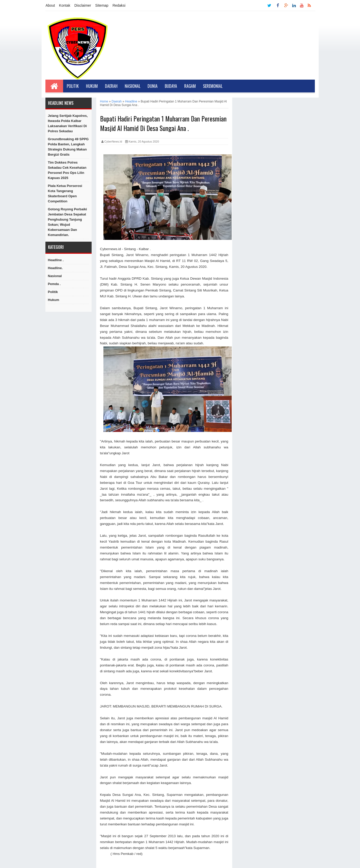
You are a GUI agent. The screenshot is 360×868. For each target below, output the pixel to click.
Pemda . (54, 284)
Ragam (190, 86)
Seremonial (213, 86)
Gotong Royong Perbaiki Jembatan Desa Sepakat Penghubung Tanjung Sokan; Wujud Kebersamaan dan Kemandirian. (67, 222)
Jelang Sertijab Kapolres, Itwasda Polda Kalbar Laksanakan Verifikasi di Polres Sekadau (68, 123)
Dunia (153, 86)
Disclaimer (83, 5)
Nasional (133, 86)
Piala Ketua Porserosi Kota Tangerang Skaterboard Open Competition (65, 194)
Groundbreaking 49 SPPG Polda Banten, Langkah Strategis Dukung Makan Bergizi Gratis (68, 147)
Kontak (65, 5)
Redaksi (119, 5)
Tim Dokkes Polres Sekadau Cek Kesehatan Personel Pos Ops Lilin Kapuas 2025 (67, 170)
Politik (73, 86)
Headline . (56, 260)
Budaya (171, 86)
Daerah (111, 86)
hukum (54, 300)
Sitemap (102, 5)
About (50, 5)
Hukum (92, 86)
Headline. (55, 268)
